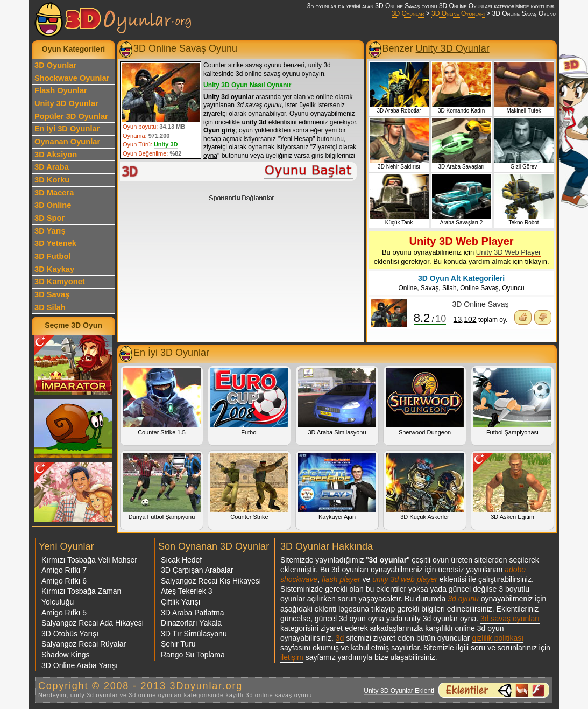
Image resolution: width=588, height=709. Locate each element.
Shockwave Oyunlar (72, 78)
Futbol (249, 402)
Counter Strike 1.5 (162, 402)
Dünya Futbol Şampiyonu (162, 486)
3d (340, 638)
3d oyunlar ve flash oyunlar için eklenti (494, 690)
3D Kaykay (54, 269)
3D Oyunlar (408, 13)
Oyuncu (513, 288)
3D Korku (52, 180)
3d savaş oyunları (510, 619)
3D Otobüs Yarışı (70, 634)
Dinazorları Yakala (191, 623)
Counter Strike (249, 486)
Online (408, 288)
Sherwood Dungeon (425, 402)
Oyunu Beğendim (523, 317)
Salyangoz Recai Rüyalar (84, 644)
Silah (449, 288)
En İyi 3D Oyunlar (67, 129)
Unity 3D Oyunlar (66, 103)
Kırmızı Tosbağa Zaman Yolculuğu (81, 596)
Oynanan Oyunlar (67, 142)
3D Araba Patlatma (193, 613)
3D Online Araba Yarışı (80, 665)
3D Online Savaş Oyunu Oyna (239, 171)
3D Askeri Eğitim (512, 486)
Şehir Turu (178, 644)
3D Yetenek (55, 243)
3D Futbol (53, 256)
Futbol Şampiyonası (512, 402)
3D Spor (49, 218)
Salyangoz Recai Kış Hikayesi (211, 581)
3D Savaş (52, 294)
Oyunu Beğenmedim (543, 317)
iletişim (292, 657)
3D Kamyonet (60, 282)
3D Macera (54, 193)
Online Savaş (479, 288)
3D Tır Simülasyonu (194, 634)
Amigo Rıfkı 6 (64, 581)
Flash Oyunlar (61, 90)
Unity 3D (166, 144)
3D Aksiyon (56, 155)
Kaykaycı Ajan (337, 486)
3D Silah (50, 307)
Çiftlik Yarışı (180, 602)
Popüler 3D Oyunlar (71, 116)
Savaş (430, 288)
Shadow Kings (66, 655)
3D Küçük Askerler (425, 486)
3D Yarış (50, 231)
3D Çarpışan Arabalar (197, 570)
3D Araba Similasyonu (337, 402)
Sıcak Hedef (181, 560)
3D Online (53, 205)
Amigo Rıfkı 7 (64, 570)
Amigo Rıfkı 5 (64, 613)
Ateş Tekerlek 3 (186, 591)
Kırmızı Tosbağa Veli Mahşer (89, 560)
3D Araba (52, 167)
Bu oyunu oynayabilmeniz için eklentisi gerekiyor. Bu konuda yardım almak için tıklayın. (462, 250)
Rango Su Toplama (193, 655)
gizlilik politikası (498, 638)
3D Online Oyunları (458, 13)
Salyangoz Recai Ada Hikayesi (93, 623)
